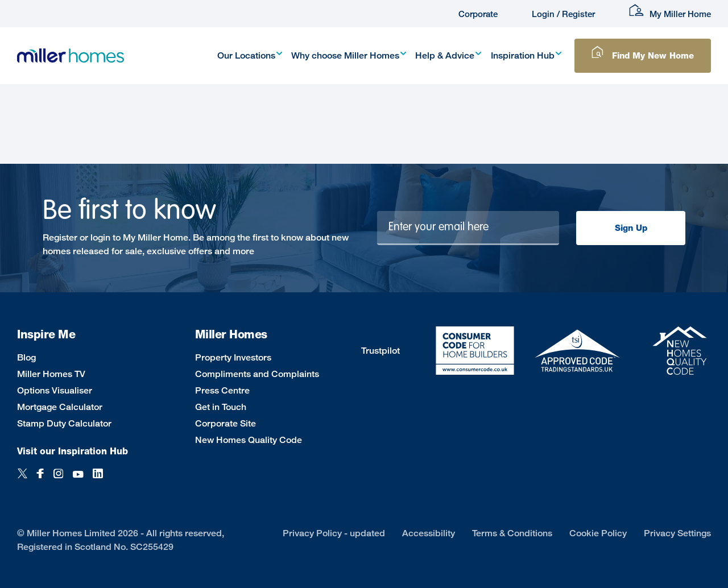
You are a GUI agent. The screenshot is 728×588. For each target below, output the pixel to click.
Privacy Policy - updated (334, 533)
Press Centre (222, 390)
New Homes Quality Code (249, 440)
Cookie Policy (598, 533)
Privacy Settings (677, 533)
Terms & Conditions (512, 533)
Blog (26, 357)
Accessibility (429, 533)
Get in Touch (221, 407)
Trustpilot (380, 351)
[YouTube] (78, 480)
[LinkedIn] (98, 480)
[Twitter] (22, 480)
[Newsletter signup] (468, 228)
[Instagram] (58, 480)
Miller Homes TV (51, 374)
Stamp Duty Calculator (64, 423)
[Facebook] (40, 480)
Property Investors (233, 357)
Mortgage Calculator (60, 407)
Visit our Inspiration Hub (73, 451)
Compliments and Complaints (257, 374)
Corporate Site (226, 423)
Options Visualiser (55, 390)
